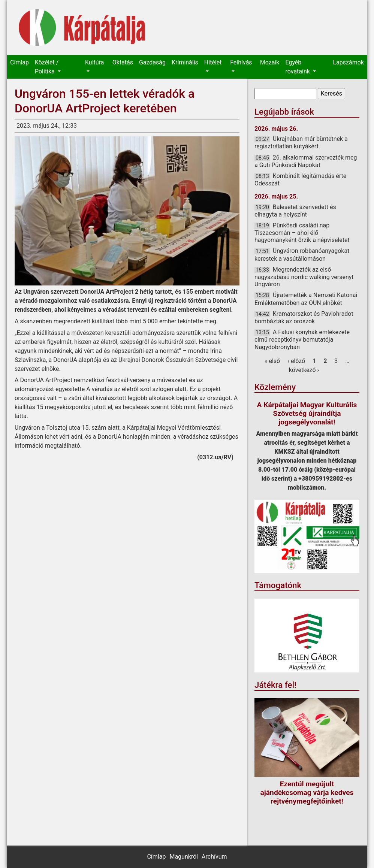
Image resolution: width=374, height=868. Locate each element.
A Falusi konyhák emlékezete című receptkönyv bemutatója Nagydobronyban (302, 339)
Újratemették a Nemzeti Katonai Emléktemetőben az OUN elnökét (306, 299)
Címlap (19, 62)
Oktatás (123, 62)
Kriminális (185, 62)
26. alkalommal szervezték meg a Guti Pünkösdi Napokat (306, 161)
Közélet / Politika (47, 67)
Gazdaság (152, 62)
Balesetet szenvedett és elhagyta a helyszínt (295, 211)
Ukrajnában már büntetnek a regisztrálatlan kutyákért (301, 143)
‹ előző (296, 361)
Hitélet (213, 62)
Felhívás (241, 62)
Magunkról (184, 857)
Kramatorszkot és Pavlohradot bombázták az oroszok (304, 317)
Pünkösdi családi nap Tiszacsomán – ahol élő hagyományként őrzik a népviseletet (302, 233)
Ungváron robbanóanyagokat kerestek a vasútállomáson (302, 255)
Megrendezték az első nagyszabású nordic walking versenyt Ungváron (304, 277)
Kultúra (94, 62)
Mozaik (270, 62)
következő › (304, 370)
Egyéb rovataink (298, 67)
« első (272, 361)
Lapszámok (349, 62)
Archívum (214, 857)
